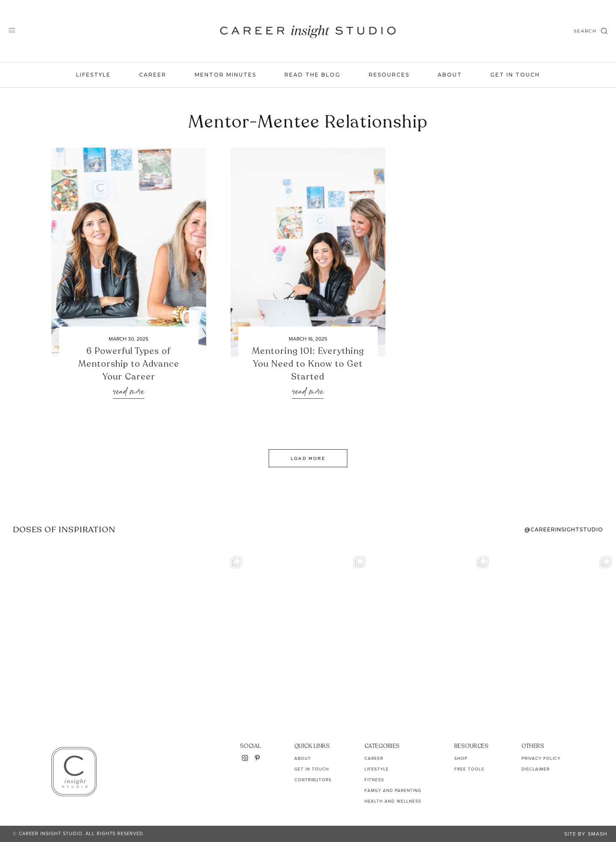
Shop (461, 758)
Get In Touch (515, 75)
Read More (129, 392)
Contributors (313, 780)
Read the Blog (312, 75)
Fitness (374, 780)
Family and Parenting (393, 790)
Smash (598, 834)
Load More (308, 458)
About (450, 75)
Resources (389, 75)
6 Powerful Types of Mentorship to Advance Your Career (129, 364)
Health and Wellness (393, 801)
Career (153, 75)
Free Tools (469, 769)
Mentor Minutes (225, 75)
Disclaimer (536, 769)
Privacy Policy (541, 758)
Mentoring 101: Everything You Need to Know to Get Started (308, 364)
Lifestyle (93, 75)
